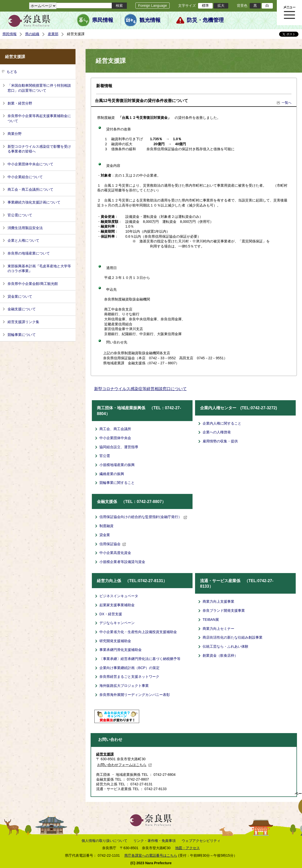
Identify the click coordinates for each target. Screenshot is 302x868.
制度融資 (106, 526)
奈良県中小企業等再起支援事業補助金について (39, 118)
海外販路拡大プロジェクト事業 (124, 686)
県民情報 (103, 20)
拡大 (221, 6)
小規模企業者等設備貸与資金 (122, 562)
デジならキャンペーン (117, 623)
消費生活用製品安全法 (25, 228)
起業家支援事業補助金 (117, 605)
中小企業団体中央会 (115, 438)
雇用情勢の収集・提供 (220, 441)
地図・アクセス (187, 848)
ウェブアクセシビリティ (201, 841)
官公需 (105, 456)
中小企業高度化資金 (115, 553)
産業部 (53, 34)
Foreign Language (153, 6)
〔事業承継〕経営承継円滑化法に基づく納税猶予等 (140, 659)
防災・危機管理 (205, 20)
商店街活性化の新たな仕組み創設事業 (233, 637)
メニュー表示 (289, 13)
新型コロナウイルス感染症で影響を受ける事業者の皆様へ (39, 149)
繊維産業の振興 (112, 474)
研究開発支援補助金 (115, 641)
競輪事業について (22, 335)
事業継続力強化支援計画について (34, 202)
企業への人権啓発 (217, 432)
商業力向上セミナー (218, 629)
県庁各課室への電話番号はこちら (151, 855)
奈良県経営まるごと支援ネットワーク (129, 677)
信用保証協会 (113, 544)
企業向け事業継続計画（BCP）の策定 (129, 668)
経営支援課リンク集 (23, 322)
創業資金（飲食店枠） (220, 655)
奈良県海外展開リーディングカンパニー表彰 (135, 695)
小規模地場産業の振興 (117, 465)
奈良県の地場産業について (29, 253)
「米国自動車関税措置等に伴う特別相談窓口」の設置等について (39, 88)
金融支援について (22, 309)
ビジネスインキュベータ (119, 596)
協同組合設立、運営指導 (119, 447)
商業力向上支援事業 (218, 601)
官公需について (20, 215)
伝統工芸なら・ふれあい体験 (225, 646)
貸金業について (20, 296)
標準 (205, 6)
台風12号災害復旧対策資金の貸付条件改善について (141, 101)
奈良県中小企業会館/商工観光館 (33, 284)
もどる (12, 72)
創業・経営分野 (20, 103)
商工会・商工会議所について (30, 189)
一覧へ (287, 103)
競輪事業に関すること (117, 483)
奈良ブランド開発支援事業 (224, 610)
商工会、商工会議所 (115, 429)
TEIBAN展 (211, 620)
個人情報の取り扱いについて (104, 841)
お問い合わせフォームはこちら (125, 765)
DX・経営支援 (111, 614)
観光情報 (150, 20)
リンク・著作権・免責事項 (155, 841)
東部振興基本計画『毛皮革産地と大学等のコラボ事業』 (39, 269)
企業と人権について (23, 240)
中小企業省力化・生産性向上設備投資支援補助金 (138, 632)
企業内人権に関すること (222, 423)
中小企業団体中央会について (30, 164)
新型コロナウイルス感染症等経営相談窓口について (140, 389)
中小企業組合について (25, 177)
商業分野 (15, 134)
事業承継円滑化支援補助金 (121, 650)
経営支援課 (105, 754)
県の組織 (32, 34)
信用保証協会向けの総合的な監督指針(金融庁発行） (143, 517)
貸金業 (105, 535)
